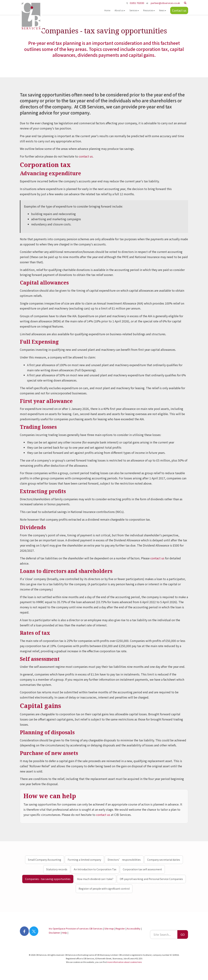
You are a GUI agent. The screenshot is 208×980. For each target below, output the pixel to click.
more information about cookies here (124, 962)
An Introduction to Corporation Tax (95, 869)
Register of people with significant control (104, 889)
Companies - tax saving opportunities (48, 879)
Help (64, 933)
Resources (149, 10)
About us (120, 10)
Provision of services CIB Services (84, 928)
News (163, 10)
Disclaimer (55, 933)
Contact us (179, 10)
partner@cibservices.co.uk (165, 3)
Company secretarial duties (164, 860)
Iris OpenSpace (57, 928)
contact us (86, 156)
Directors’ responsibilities (124, 860)
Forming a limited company (84, 860)
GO (183, 934)
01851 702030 (137, 3)
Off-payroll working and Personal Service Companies (151, 879)
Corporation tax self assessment (142, 869)
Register (120, 928)
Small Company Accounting (45, 860)
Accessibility (134, 928)
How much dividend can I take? (95, 879)
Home (107, 10)
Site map (109, 928)
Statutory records (57, 869)
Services (134, 10)
